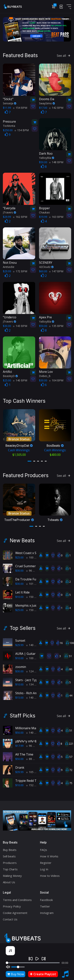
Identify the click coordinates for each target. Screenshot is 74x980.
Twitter (45, 903)
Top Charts (10, 866)
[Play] (37, 959)
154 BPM (20, 107)
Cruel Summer (26, 563)
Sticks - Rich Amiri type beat (35, 690)
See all (64, 55)
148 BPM (56, 161)
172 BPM (20, 270)
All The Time (24, 751)
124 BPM (33, 668)
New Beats (22, 538)
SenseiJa (10, 103)
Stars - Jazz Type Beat (31, 677)
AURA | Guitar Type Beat (33, 651)
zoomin (21, 664)
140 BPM (20, 380)
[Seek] (33, 963)
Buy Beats (10, 847)
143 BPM (20, 325)
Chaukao (44, 212)
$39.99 (19, 769)
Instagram (47, 910)
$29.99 (19, 642)
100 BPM (33, 554)
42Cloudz (46, 266)
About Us (9, 879)
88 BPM (33, 756)
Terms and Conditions (17, 897)
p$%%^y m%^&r (27, 738)
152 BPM (33, 782)
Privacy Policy (12, 903)
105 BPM (33, 769)
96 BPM (33, 567)
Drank (20, 764)
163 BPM (56, 216)
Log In (44, 866)
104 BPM (56, 380)
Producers (10, 860)
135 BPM (56, 325)
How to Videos (50, 873)
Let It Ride (22, 589)
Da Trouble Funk (27, 576)
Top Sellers (23, 625)
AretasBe (9, 266)
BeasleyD (10, 375)
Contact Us (10, 916)
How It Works (49, 853)
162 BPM (20, 216)
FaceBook (46, 897)
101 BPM (33, 581)
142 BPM (56, 107)
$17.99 (19, 743)
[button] (29, 459)
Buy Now (15, 974)
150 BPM (33, 594)
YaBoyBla (47, 157)
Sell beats (9, 853)
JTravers (9, 212)
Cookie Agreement (15, 910)
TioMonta (9, 125)
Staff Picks (23, 713)
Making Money (12, 873)
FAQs (44, 847)
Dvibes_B (45, 375)
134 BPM (33, 681)
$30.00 (19, 567)
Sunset (20, 637)
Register (46, 860)
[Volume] (18, 967)
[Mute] (8, 967)
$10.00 (19, 594)
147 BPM (56, 270)
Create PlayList (43, 974)
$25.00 (19, 554)
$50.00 (19, 730)
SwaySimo (47, 103)
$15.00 (19, 694)
